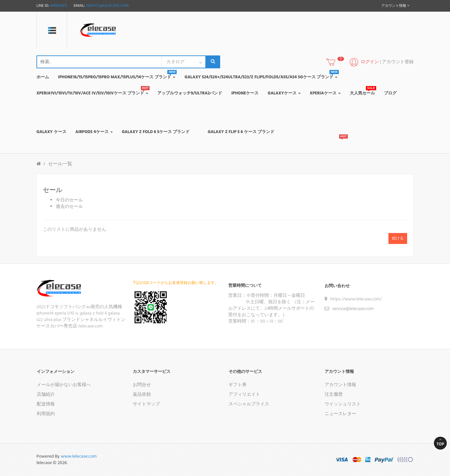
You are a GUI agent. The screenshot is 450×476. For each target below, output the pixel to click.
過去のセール (69, 207)
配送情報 (46, 404)
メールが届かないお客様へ (64, 385)
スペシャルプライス (249, 404)
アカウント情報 (340, 385)
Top (440, 442)
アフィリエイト (244, 395)
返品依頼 (142, 395)
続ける (398, 238)
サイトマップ (146, 404)
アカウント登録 (398, 62)
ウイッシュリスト (343, 404)
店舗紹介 (46, 395)
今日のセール (69, 200)
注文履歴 (334, 395)
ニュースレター (340, 414)
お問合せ (142, 385)
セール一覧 (60, 164)
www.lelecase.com (79, 457)
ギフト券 (238, 385)
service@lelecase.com (107, 6)
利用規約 (46, 414)
